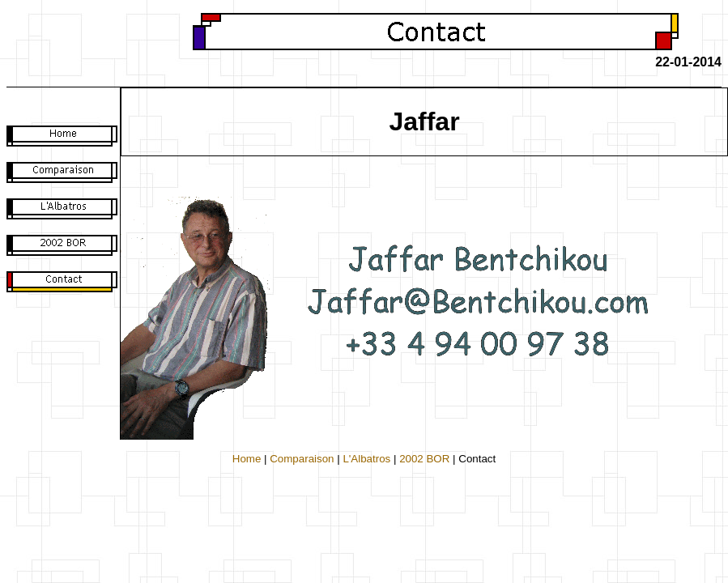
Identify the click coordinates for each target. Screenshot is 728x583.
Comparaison (302, 459)
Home (247, 459)
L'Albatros (366, 459)
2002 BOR (424, 459)
